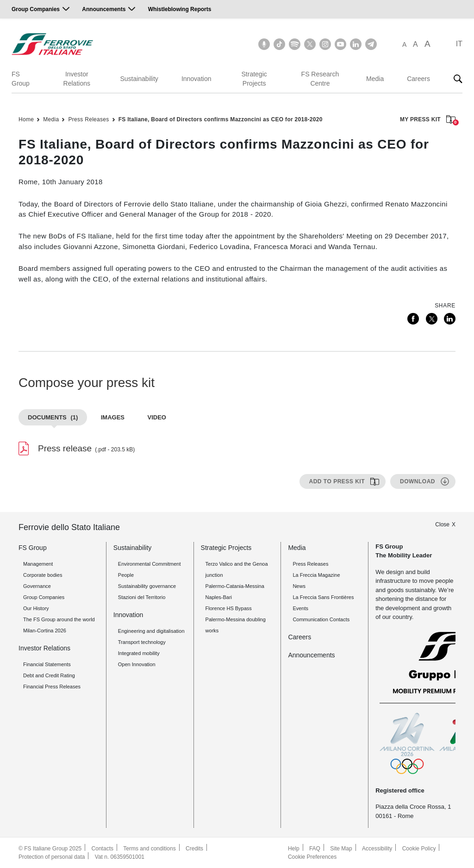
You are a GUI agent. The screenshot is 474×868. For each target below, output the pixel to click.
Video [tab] (156, 417)
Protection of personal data (52, 857)
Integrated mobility (139, 653)
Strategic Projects (254, 79)
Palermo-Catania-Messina (235, 586)
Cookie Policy (419, 849)
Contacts (103, 849)
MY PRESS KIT (428, 120)
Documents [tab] (53, 417)
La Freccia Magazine (316, 575)
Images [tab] (113, 417)
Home (26, 119)
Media (375, 79)
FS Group (21, 79)
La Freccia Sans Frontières (323, 597)
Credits (194, 849)
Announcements (104, 9)
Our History (36, 608)
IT (459, 44)
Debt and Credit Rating (49, 675)
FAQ (315, 849)
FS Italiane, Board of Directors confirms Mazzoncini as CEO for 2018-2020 (221, 119)
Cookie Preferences (312, 857)
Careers (418, 79)
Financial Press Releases (52, 687)
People (126, 575)
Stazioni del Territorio (142, 597)
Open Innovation (137, 664)
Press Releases (88, 119)
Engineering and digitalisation (151, 631)
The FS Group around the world (59, 619)
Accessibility (377, 849)
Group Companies (36, 9)
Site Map (341, 849)
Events (300, 608)
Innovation (196, 79)
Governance (37, 586)
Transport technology (142, 642)
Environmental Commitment (150, 564)
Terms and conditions (149, 849)
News (299, 586)
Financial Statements (47, 664)
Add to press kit (337, 481)
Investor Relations (77, 79)
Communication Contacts (321, 619)
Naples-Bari (219, 597)
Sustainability (139, 79)
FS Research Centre (320, 79)
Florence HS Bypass (229, 608)
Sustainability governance (147, 586)
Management (38, 564)
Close (442, 525)
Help (294, 849)
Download (418, 481)
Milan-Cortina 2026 (45, 631)
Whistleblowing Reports (180, 9)
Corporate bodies (43, 575)
